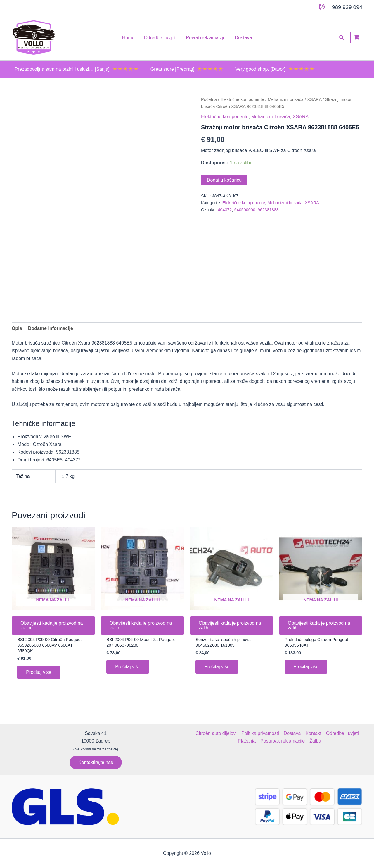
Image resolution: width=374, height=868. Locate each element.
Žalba (315, 741)
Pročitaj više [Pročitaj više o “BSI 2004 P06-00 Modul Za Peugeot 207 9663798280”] (128, 668)
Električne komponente (242, 99)
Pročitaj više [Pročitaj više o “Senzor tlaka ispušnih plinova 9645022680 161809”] (217, 668)
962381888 (268, 210)
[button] (342, 38)
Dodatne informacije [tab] (51, 328)
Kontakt (313, 733)
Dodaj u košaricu (224, 180)
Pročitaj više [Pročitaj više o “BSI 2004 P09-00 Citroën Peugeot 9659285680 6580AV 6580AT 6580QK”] (39, 674)
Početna (209, 99)
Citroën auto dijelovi (216, 733)
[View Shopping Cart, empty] (356, 38)
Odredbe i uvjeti (342, 733)
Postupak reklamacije (283, 741)
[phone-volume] (322, 7)
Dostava (292, 733)
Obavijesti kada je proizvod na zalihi (52, 625)
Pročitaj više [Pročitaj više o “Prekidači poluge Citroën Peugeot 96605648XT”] (306, 668)
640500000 (245, 210)
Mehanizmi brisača (286, 99)
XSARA (314, 99)
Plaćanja (247, 741)
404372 (225, 210)
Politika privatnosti (260, 733)
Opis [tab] (17, 328)
